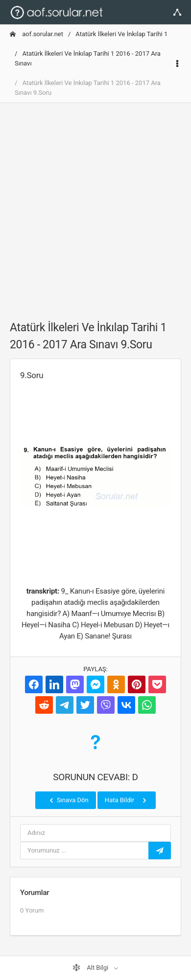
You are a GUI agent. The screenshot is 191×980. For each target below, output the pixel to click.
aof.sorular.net (36, 34)
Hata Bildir (127, 800)
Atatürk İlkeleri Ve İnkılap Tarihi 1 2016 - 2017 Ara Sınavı (88, 58)
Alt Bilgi (91, 968)
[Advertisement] (95, 206)
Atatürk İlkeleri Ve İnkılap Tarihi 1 (121, 34)
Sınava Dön (68, 800)
